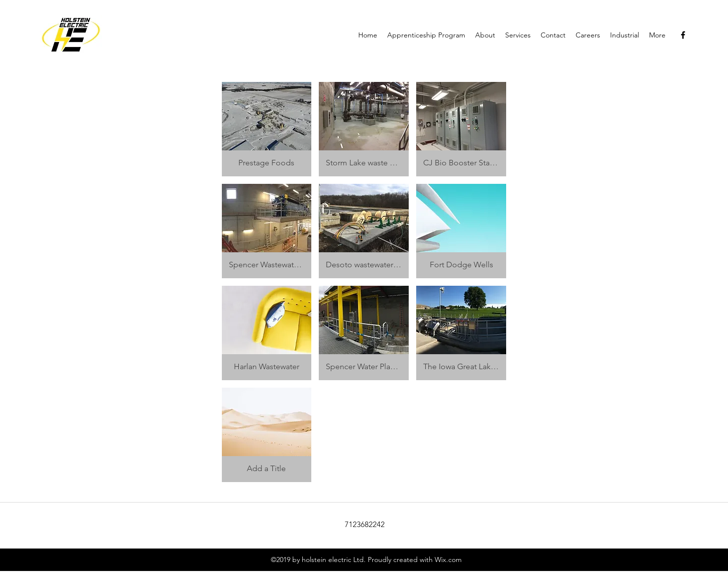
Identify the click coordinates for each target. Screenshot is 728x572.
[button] (267, 129)
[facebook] (683, 35)
